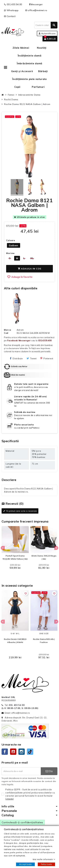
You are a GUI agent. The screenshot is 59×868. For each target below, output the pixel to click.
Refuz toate (46, 864)
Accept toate (25, 864)
